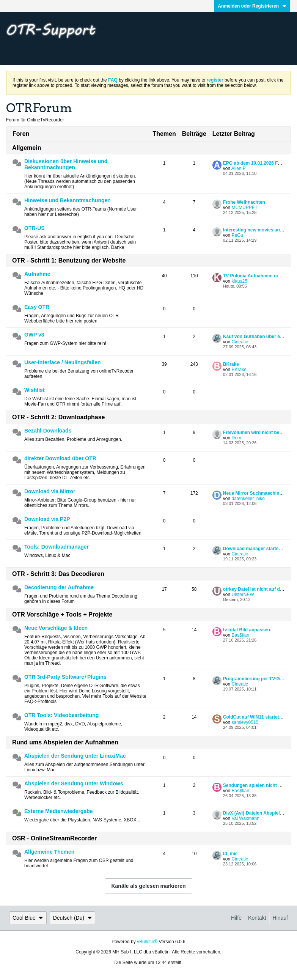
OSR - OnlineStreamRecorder (54, 838)
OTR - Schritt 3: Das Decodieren (58, 574)
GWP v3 (34, 335)
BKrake (231, 364)
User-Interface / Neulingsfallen (63, 362)
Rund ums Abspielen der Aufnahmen (65, 742)
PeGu (237, 235)
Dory (236, 438)
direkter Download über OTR (60, 458)
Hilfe (236, 918)
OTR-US (35, 228)
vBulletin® (147, 942)
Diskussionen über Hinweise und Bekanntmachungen (66, 164)
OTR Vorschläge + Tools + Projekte (62, 614)
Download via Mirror (50, 491)
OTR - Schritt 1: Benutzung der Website (69, 260)
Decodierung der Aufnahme (59, 587)
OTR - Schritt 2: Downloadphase (58, 417)
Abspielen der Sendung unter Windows (74, 783)
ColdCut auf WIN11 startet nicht (257, 717)
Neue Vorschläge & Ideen (56, 628)
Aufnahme (37, 274)
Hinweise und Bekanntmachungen (68, 200)
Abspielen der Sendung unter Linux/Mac (75, 756)
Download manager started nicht (258, 549)
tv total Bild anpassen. (247, 630)
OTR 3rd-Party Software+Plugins (65, 677)
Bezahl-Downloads (48, 431)
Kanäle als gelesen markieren (148, 886)
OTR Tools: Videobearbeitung (61, 715)
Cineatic (240, 342)
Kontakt (257, 918)
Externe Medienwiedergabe (59, 811)
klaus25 (239, 281)
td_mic (230, 854)
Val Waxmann (245, 818)
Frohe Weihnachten (244, 202)
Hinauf (280, 918)
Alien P (239, 168)
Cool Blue (28, 918)
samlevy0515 (245, 722)
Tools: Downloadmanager (57, 547)
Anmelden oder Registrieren (252, 6)
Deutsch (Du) (72, 918)
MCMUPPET (244, 208)
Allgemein (27, 148)
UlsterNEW (243, 595)
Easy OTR (37, 307)
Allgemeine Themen (49, 852)
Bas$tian (240, 635)
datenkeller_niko (248, 499)
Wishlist (35, 390)
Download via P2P (47, 519)
